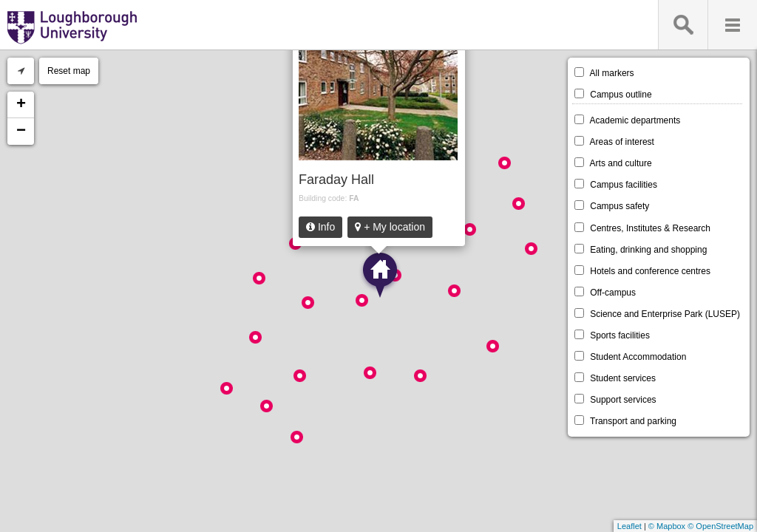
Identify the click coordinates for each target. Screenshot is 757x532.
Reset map (69, 71)
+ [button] (21, 105)
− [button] (21, 132)
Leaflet (629, 526)
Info (320, 227)
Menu (732, 25)
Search (683, 25)
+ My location (390, 227)
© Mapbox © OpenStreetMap (701, 526)
